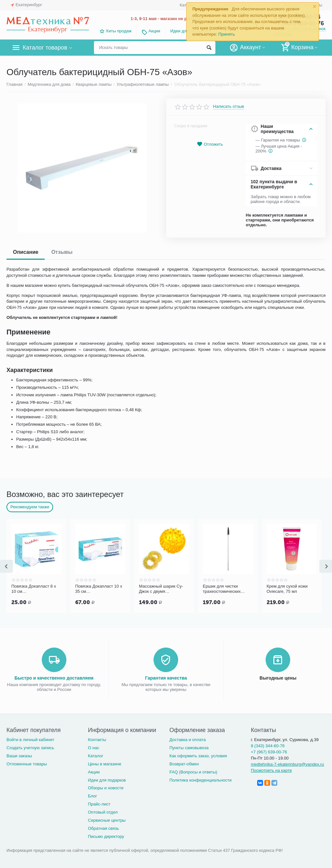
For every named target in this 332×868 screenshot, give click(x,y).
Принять (227, 34)
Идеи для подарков (107, 780)
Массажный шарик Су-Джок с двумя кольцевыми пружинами (162, 589)
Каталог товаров (45, 48)
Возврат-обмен (184, 764)
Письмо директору (106, 836)
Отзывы (62, 252)
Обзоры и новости (106, 788)
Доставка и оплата (188, 740)
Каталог (95, 756)
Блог (92, 796)
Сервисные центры (107, 820)
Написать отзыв (229, 107)
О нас (93, 748)
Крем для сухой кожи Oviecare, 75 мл (287, 589)
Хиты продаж (119, 31)
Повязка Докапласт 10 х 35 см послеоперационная (99, 589)
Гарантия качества (166, 678)
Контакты (97, 740)
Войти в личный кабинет (30, 740)
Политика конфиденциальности (200, 780)
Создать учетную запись (30, 748)
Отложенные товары (27, 764)
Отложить (210, 144)
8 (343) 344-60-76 (268, 746)
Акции (154, 31)
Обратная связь (103, 828)
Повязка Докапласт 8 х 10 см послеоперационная (34, 589)
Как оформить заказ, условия (198, 756)
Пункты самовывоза (189, 748)
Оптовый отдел (103, 812)
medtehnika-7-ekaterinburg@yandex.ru (287, 764)
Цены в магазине (104, 764)
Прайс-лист (99, 804)
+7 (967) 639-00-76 (269, 752)
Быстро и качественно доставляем (54, 678)
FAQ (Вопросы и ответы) (193, 772)
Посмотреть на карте (271, 770)
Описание (26, 252)
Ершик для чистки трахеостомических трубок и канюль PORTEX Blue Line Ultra (226, 589)
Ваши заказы (19, 756)
